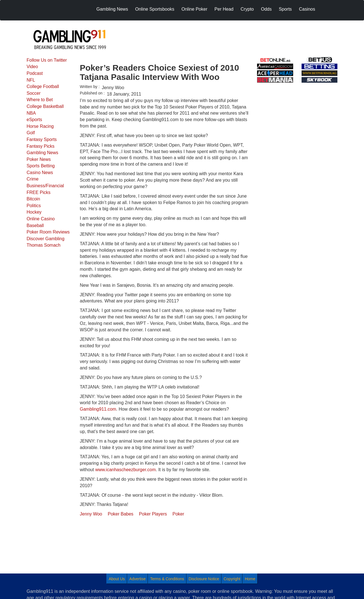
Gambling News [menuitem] (112, 9)
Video (32, 67)
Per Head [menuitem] (224, 9)
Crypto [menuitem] (247, 9)
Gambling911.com (98, 409)
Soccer (34, 93)
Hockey (34, 212)
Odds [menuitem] (266, 9)
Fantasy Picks (41, 146)
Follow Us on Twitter (47, 60)
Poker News (39, 159)
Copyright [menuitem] (232, 579)
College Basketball (45, 106)
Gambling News (42, 153)
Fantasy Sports (42, 139)
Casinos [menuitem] (307, 9)
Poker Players (153, 514)
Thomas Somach (44, 245)
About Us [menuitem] (117, 579)
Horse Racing (40, 126)
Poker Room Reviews (48, 232)
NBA (31, 113)
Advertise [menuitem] (137, 579)
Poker (178, 514)
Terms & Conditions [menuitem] (167, 579)
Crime (33, 179)
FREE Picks (39, 192)
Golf (31, 133)
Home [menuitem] (250, 579)
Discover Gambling (46, 239)
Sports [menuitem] (285, 9)
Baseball (35, 226)
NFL (31, 80)
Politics (34, 206)
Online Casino (41, 219)
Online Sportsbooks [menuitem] (155, 9)
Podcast (35, 73)
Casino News (40, 173)
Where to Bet (40, 100)
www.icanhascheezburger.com (125, 470)
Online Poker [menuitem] (194, 9)
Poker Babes (121, 514)
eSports (34, 120)
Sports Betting (41, 166)
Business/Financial (45, 186)
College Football (43, 86)
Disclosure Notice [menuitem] (204, 579)
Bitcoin (33, 199)
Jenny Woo (91, 514)
